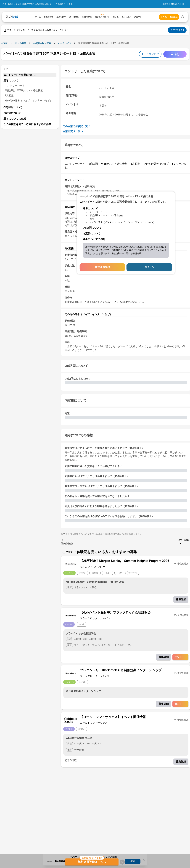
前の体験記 (67, 542)
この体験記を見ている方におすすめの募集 (27, 124)
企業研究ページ (73, 131)
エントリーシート (15, 85)
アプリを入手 (177, 30)
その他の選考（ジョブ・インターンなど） (29, 101)
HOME (4, 43)
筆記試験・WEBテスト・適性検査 (24, 90)
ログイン (149, 267)
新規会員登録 (102, 267)
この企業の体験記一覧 (77, 126)
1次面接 (9, 95)
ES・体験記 (20, 43)
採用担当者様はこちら (172, 4)
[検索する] (182, 17)
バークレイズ (65, 43)
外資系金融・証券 (42, 43)
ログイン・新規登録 (169, 17)
